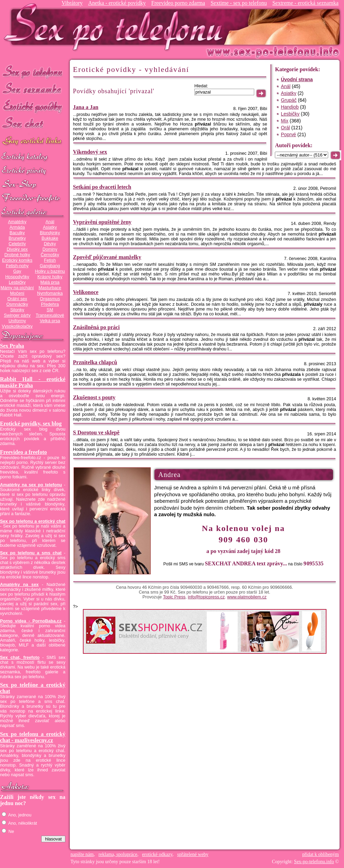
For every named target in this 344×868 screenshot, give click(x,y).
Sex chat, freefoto (20, 658)
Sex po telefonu (33, 71)
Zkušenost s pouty (94, 397)
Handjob (290, 107)
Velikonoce (86, 292)
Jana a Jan (86, 107)
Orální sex (17, 299)
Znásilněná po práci (96, 327)
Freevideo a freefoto (23, 452)
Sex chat (33, 124)
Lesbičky (17, 282)
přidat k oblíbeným (320, 854)
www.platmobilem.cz (247, 597)
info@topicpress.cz (206, 597)
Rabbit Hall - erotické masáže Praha (33, 382)
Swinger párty (17, 315)
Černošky (50, 255)
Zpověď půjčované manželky (107, 257)
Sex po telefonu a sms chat (31, 553)
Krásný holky (50, 277)
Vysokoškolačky (17, 326)
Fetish (50, 260)
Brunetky (17, 238)
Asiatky (50, 227)
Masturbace (50, 288)
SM (50, 310)
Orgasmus (50, 299)
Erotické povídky (33, 106)
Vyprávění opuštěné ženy (102, 222)
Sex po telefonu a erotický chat (33, 521)
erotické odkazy (157, 854)
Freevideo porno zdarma (178, 3)
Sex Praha (12, 346)
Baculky (17, 233)
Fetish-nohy (17, 266)
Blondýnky (50, 233)
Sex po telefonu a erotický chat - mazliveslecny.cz (33, 737)
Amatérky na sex (19, 585)
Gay (17, 271)
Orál (285, 128)
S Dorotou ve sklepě (96, 432)
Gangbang (50, 266)
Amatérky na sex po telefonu (31, 485)
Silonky (17, 310)
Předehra (50, 304)
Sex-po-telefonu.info (314, 862)
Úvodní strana (297, 79)
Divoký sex (17, 249)
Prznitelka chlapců (95, 362)
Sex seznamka (33, 89)
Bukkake (50, 238)
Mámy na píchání (17, 288)
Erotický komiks (17, 260)
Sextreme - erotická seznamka (305, 3)
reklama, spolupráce (118, 854)
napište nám (82, 854)
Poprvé (288, 134)
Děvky (50, 244)
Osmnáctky (17, 304)
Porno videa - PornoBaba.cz (31, 621)
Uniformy (17, 321)
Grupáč (289, 100)
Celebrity (17, 244)
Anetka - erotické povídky (117, 3)
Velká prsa (50, 321)
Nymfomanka (50, 293)
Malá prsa (50, 282)
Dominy (50, 249)
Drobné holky (17, 255)
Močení (17, 293)
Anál (50, 222)
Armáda (17, 227)
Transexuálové (50, 315)
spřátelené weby (193, 854)
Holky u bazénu (50, 271)
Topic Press (174, 597)
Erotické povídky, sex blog (31, 424)
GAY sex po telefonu (33, 142)
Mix (284, 121)
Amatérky (17, 222)
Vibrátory (72, 3)
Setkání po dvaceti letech (102, 187)
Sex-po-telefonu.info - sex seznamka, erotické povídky (116, 27)
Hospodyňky (17, 277)
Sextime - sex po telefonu (239, 3)
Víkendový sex (90, 152)
